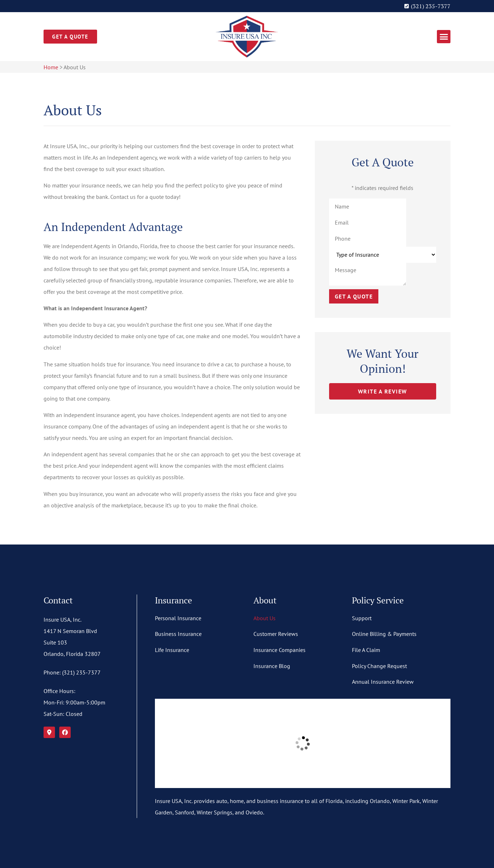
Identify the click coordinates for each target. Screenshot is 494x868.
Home (51, 67)
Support (362, 618)
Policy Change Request (379, 666)
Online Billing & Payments (384, 634)
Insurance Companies (279, 650)
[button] (444, 37)
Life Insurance (172, 650)
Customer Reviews (276, 634)
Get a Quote (354, 296)
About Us (264, 618)
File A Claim (366, 650)
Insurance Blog (272, 666)
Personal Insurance (178, 618)
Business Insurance (178, 634)
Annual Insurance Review (383, 682)
